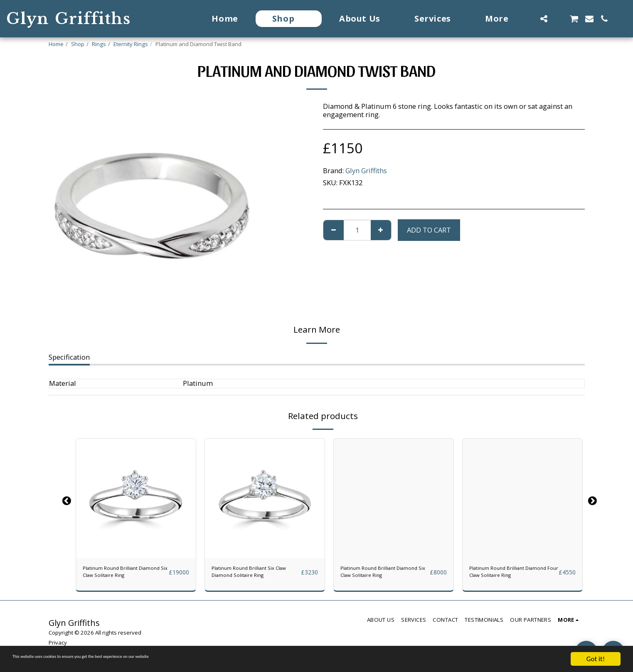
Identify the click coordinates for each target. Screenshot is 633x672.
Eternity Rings (131, 44)
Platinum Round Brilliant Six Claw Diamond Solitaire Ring (255, 575)
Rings (99, 44)
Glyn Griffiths (366, 170)
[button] (544, 19)
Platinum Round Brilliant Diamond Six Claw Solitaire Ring (123, 575)
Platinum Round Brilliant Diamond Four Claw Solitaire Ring (510, 575)
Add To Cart (429, 230)
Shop (78, 44)
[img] (136, 498)
